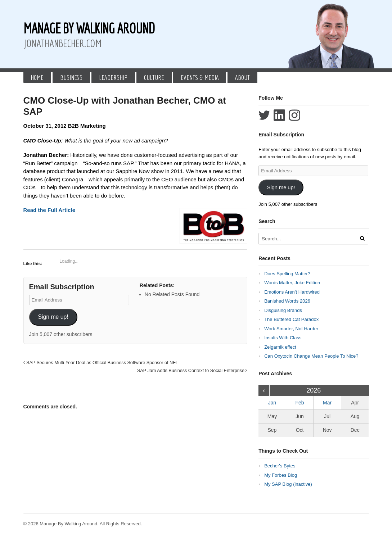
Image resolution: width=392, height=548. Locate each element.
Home (37, 77)
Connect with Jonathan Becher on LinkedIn (279, 115)
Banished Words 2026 (287, 301)
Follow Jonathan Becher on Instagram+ (294, 115)
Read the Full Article (49, 210)
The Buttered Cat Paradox (291, 319)
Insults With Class (283, 338)
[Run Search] (362, 238)
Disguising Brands (283, 310)
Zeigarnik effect (280, 347)
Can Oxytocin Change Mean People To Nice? (311, 356)
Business (71, 77)
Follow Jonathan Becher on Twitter (264, 115)
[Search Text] (308, 239)
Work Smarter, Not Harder (291, 329)
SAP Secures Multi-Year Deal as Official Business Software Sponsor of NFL (101, 363)
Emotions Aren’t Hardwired (292, 292)
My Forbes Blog (281, 475)
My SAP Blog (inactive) (288, 484)
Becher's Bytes (280, 466)
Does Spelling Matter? (287, 274)
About (242, 77)
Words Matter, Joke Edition (292, 283)
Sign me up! (53, 317)
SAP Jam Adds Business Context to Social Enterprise (192, 371)
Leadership (113, 77)
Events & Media (200, 77)
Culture (154, 77)
